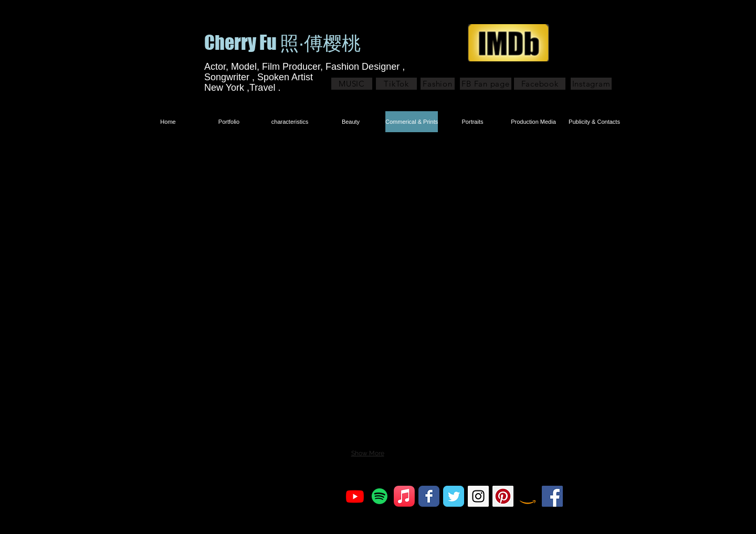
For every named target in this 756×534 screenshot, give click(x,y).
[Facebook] (540, 84)
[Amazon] (528, 496)
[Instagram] (591, 84)
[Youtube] (355, 496)
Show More (368, 453)
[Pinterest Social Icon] (503, 496)
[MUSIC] (352, 84)
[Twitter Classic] (454, 496)
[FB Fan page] (486, 84)
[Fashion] (438, 84)
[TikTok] (396, 84)
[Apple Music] (404, 496)
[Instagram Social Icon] (478, 496)
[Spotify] (380, 496)
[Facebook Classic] (429, 496)
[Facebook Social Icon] (552, 496)
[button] (261, 197)
